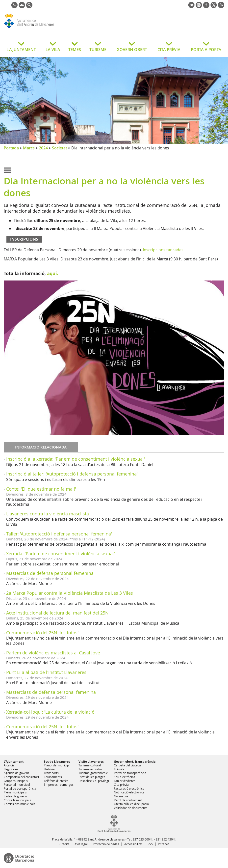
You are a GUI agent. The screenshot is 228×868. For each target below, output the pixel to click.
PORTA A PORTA (206, 50)
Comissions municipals (19, 804)
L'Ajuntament (14, 762)
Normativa (121, 796)
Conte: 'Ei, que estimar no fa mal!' (41, 489)
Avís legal (81, 844)
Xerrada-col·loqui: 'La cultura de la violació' (51, 712)
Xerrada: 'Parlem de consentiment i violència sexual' (61, 554)
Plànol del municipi (57, 765)
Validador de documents (131, 808)
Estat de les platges (92, 777)
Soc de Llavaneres (57, 762)
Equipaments (53, 777)
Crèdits (64, 844)
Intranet (163, 844)
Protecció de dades (106, 844)
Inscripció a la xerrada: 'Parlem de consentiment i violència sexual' (76, 459)
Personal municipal (17, 784)
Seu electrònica (125, 777)
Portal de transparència (20, 788)
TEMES (75, 50)
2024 (43, 148)
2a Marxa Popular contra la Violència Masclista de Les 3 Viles (70, 593)
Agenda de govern (16, 773)
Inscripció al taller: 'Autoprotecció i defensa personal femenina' (72, 474)
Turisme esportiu (90, 769)
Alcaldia (9, 765)
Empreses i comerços (59, 784)
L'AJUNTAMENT (21, 50)
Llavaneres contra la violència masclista (48, 514)
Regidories (11, 769)
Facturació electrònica (129, 788)
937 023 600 (141, 839)
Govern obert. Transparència (135, 762)
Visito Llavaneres (91, 762)
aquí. (53, 273)
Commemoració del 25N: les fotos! (42, 633)
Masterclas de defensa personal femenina (50, 573)
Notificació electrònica (129, 792)
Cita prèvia (121, 784)
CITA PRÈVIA (169, 50)
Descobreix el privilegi (94, 781)
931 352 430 (164, 839)
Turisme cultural (90, 765)
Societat (60, 148)
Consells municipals (17, 800)
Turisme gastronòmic (93, 773)
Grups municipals (16, 781)
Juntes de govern (15, 796)
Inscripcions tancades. (164, 250)
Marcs (29, 148)
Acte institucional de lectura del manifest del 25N (57, 613)
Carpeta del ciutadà (127, 765)
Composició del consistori (21, 777)
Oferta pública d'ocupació (131, 804)
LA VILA (53, 50)
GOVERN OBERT (132, 50)
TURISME (98, 50)
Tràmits (119, 769)
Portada (11, 148)
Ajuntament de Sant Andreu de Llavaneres (43, 28)
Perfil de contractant (128, 800)
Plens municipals (15, 792)
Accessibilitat (133, 844)
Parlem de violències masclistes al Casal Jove (53, 653)
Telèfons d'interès (56, 781)
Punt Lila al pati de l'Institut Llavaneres (46, 672)
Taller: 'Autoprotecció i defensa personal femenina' (59, 534)
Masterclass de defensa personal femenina (51, 692)
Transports (51, 773)
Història (49, 769)
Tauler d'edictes (125, 781)
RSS (150, 844)
